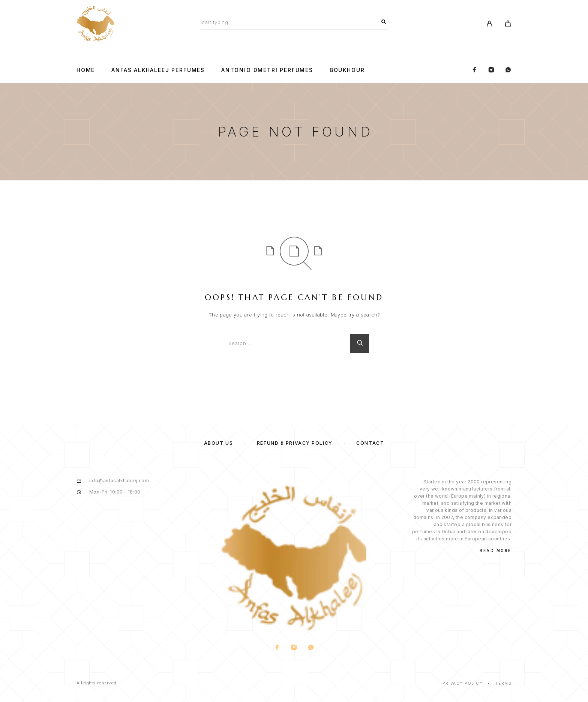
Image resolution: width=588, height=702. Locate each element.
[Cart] (508, 25)
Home (86, 70)
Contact (370, 443)
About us (218, 443)
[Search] (384, 22)
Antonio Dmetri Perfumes (267, 70)
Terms (504, 683)
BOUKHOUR (347, 70)
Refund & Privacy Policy (295, 443)
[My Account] (490, 24)
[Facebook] (474, 70)
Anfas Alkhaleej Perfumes (158, 70)
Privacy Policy (463, 683)
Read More (496, 550)
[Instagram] (491, 70)
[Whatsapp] (508, 70)
